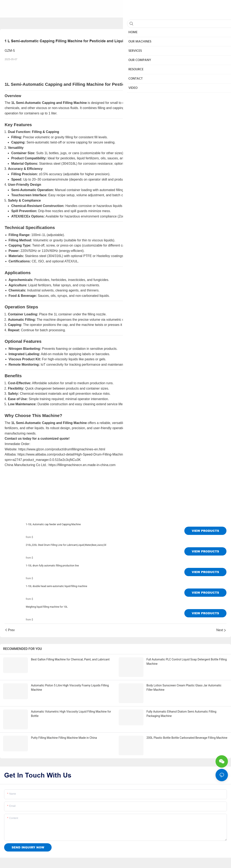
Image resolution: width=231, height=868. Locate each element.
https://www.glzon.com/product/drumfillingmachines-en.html (62, 449)
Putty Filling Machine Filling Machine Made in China (64, 727)
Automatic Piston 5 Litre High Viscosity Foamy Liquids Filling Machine (70, 683)
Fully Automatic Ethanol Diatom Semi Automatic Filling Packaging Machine (182, 708)
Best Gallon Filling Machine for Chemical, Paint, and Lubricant (70, 659)
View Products (205, 531)
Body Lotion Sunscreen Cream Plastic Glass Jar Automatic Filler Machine (184, 683)
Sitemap (87, 861)
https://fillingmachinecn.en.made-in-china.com (82, 465)
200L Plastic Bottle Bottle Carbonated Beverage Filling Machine (187, 727)
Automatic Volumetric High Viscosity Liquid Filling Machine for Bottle (71, 708)
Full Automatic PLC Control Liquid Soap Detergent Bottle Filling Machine (187, 662)
